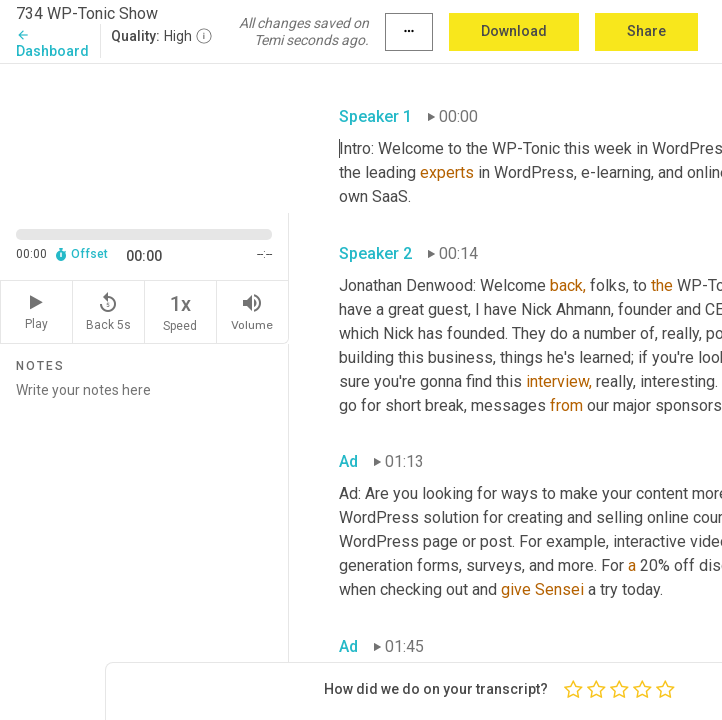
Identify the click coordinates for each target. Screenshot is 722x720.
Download (514, 31)
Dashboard (52, 43)
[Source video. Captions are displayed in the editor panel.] (144, 136)
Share (646, 31)
